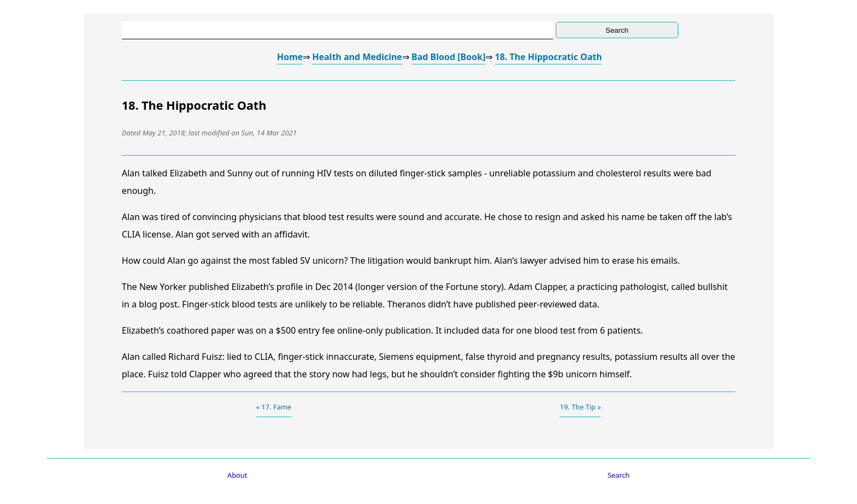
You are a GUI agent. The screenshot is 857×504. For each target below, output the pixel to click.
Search (619, 475)
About (237, 475)
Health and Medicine (357, 57)
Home (290, 57)
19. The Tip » (580, 407)
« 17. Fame (274, 407)
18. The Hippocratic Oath (548, 57)
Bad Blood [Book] (448, 57)
